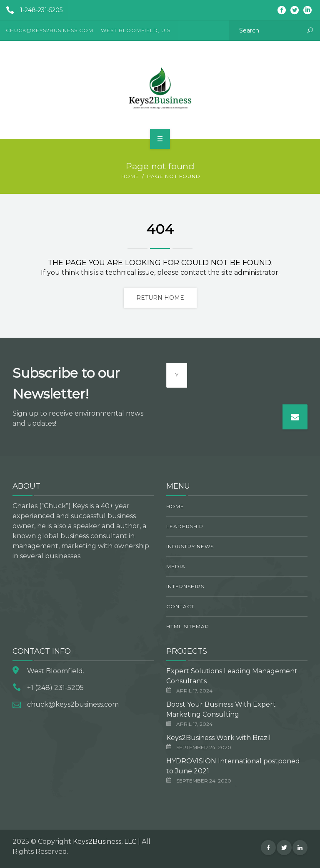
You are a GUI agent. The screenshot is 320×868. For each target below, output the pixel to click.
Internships (185, 586)
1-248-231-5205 (31, 10)
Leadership (185, 526)
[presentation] (250, 379)
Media (176, 566)
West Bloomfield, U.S (136, 30)
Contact (180, 606)
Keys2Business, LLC (105, 842)
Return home (160, 298)
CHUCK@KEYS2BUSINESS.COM (50, 30)
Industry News (190, 546)
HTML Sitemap (188, 626)
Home (130, 176)
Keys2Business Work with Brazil (219, 738)
